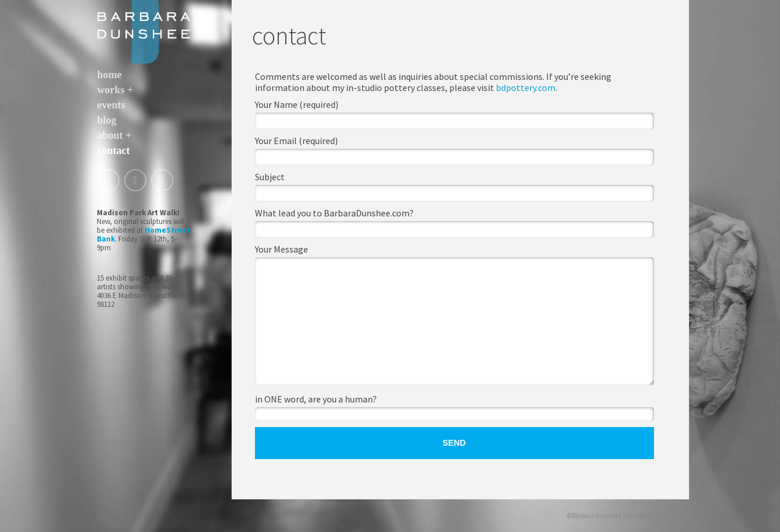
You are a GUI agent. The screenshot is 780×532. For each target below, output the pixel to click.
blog (107, 120)
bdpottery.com (526, 87)
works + (116, 90)
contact (114, 150)
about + (115, 135)
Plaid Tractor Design (662, 516)
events (111, 105)
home (110, 75)
